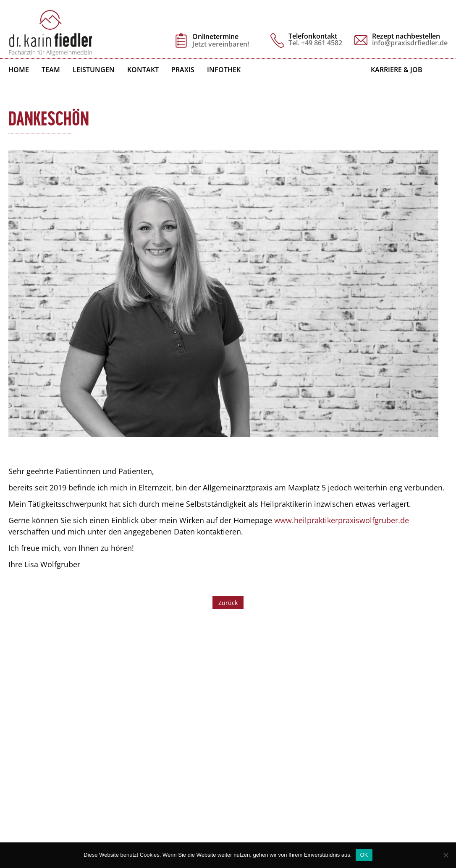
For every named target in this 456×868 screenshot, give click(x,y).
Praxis (183, 70)
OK (364, 855)
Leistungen (94, 70)
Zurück (228, 603)
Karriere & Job (397, 70)
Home (19, 70)
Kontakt (143, 70)
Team (51, 70)
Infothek (224, 70)
